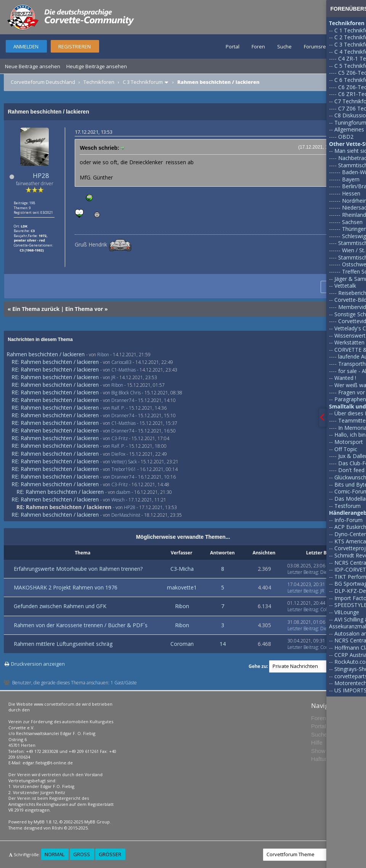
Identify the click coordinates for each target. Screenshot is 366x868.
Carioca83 (121, 362)
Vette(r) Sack (124, 462)
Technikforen (99, 82)
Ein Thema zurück (36, 309)
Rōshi (57, 828)
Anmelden (26, 46)
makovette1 (182, 587)
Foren (258, 46)
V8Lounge (347, 612)
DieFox (118, 454)
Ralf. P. (118, 408)
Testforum (348, 506)
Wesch (118, 500)
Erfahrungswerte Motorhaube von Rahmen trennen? (78, 569)
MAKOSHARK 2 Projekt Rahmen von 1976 (66, 587)
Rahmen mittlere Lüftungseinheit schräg (63, 644)
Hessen (351, 193)
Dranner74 (123, 400)
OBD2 (346, 137)
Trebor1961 (124, 469)
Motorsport (349, 442)
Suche (284, 46)
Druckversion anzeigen (38, 664)
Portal (233, 46)
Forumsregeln (320, 46)
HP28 (41, 175)
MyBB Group (97, 822)
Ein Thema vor (84, 309)
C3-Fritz (120, 438)
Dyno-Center (350, 534)
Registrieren (75, 46)
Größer (110, 854)
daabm (123, 492)
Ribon (103, 355)
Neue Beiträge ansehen (33, 66)
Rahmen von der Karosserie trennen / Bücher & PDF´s (81, 625)
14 (223, 644)
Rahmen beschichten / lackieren (46, 354)
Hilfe (317, 742)
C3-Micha (182, 569)
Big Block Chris (126, 393)
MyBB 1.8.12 (45, 822)
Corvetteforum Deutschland (43, 82)
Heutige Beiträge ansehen (97, 66)
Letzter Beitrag (303, 572)
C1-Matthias (124, 370)
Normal (55, 854)
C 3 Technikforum (143, 82)
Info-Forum (348, 520)
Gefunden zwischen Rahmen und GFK (60, 606)
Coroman (182, 644)
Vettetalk (345, 286)
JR (113, 377)
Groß (82, 854)
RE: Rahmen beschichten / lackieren (55, 362)
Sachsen (352, 222)
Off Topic (346, 449)
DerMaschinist (126, 515)
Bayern (351, 179)
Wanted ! (345, 378)
